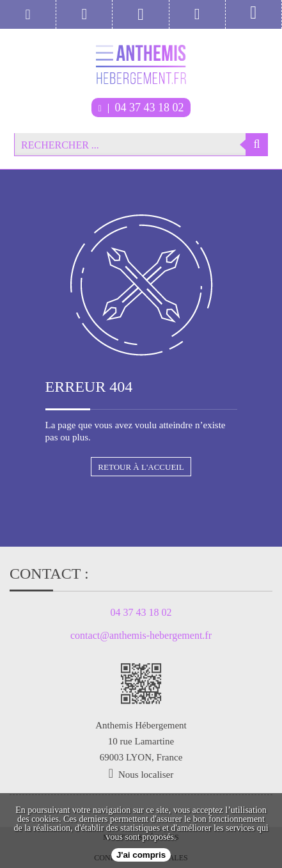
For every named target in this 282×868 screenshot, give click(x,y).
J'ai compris (141, 855)
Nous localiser (146, 775)
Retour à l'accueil (141, 467)
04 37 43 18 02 (141, 108)
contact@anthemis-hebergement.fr (141, 636)
